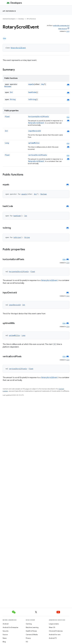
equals (31, 84)
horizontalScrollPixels (39, 117)
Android (6, 624)
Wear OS (52, 627)
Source (5, 635)
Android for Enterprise (10, 627)
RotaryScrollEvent (18, 48)
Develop (21, 19)
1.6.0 (68, 296)
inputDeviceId (35, 131)
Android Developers (9, 19)
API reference (9, 11)
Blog (4, 642)
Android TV (53, 638)
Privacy (28, 638)
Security (6, 631)
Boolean (8, 86)
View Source (63, 29)
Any (43, 84)
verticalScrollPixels (38, 155)
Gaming (29, 624)
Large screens (54, 624)
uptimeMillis (34, 143)
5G (27, 642)
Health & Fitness (31, 631)
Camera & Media (32, 635)
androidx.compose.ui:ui (61, 26)
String (13, 99)
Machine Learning (32, 627)
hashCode (32, 92)
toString (32, 99)
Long (7, 143)
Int (11, 92)
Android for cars (55, 635)
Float (7, 117)
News (5, 638)
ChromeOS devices (56, 631)
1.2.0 (68, 31)
